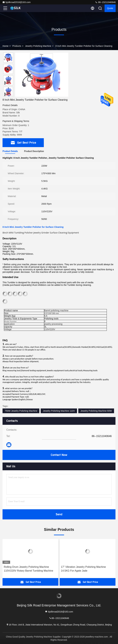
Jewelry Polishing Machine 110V (59, 411)
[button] (9, 95)
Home (5, 46)
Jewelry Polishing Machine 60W (96, 411)
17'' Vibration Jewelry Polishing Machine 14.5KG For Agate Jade (83, 569)
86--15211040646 (105, 2)
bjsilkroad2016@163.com (16, 2)
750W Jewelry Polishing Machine (21, 411)
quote (110, 8)
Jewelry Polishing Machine (38, 46)
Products (17, 46)
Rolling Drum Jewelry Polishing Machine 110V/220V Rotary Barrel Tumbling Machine (28, 569)
